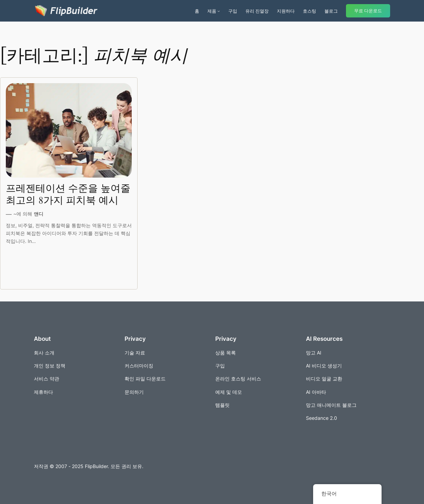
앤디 (39, 214)
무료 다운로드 (368, 11)
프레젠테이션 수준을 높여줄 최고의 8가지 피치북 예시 (68, 195)
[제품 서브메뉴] (219, 11)
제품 (212, 11)
